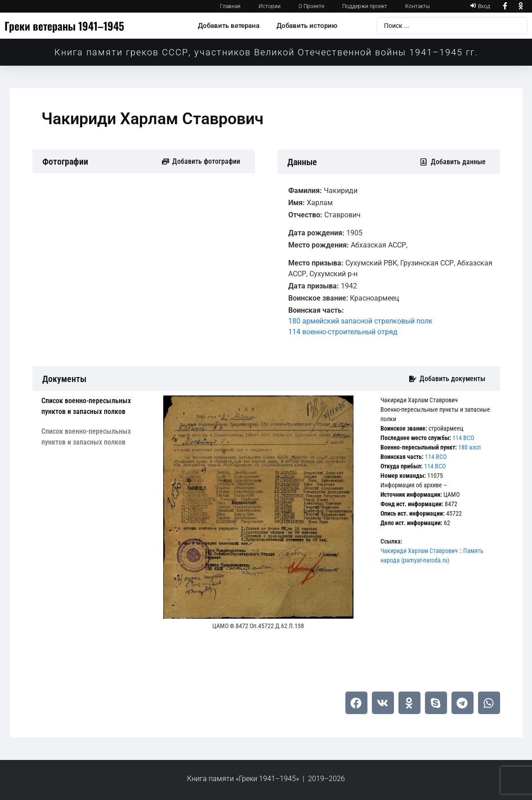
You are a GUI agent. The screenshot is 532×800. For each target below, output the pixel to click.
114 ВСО (463, 438)
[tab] (96, 406)
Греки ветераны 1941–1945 (64, 26)
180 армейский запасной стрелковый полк (360, 321)
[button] (356, 703)
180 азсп (469, 447)
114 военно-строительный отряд (343, 332)
